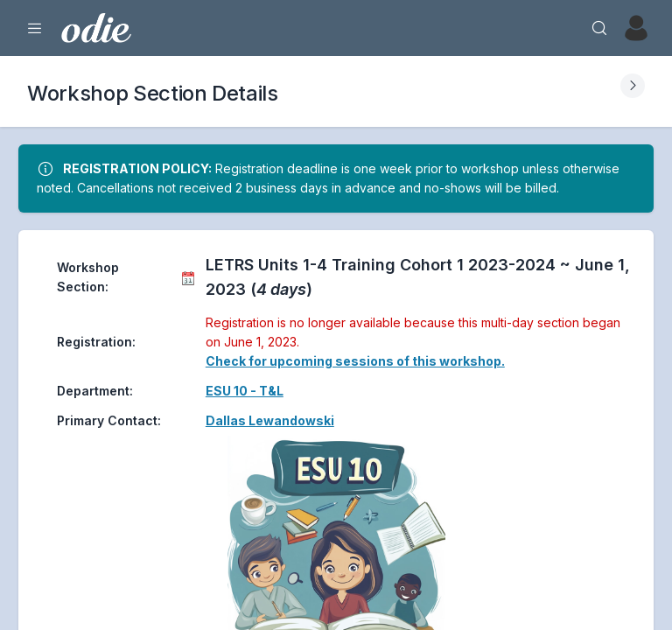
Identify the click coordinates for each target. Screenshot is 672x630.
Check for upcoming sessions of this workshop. (355, 361)
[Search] (599, 28)
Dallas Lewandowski (270, 420)
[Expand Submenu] (633, 86)
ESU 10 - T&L (245, 391)
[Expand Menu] (35, 28)
